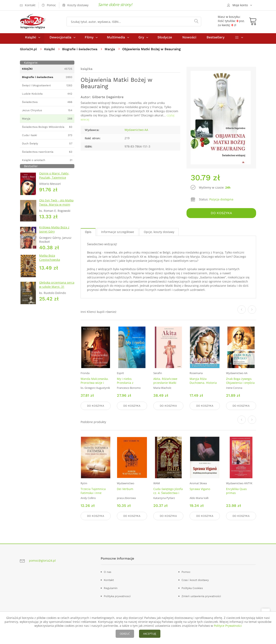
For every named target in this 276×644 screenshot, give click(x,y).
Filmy (89, 39)
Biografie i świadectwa (81, 51)
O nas (108, 572)
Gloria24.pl (29, 51)
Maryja (112, 51)
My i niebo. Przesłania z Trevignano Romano (131, 384)
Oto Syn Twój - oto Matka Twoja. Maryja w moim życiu (56, 206)
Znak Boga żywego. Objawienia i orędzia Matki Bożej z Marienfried (240, 386)
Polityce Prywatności (228, 626)
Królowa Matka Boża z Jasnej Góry (54, 231)
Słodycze (165, 39)
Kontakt (109, 580)
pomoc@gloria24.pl (42, 560)
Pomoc (186, 572)
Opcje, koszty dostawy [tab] (159, 233)
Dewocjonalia (60, 39)
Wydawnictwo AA (136, 132)
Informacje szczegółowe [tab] (118, 233)
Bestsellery (215, 39)
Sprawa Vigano (200, 490)
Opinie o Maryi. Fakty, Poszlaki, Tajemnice (54, 177)
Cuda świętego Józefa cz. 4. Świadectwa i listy (168, 493)
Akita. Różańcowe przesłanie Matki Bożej (165, 384)
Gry (141, 39)
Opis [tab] (88, 233)
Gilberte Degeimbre (108, 99)
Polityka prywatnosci (117, 596)
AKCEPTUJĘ (150, 634)
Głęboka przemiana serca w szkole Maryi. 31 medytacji (57, 288)
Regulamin (111, 588)
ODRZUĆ (125, 634)
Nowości (189, 39)
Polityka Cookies (192, 588)
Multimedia (116, 39)
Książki (31, 39)
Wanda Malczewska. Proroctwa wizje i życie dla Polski (95, 384)
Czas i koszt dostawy (195, 580)
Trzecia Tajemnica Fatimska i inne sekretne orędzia (93, 493)
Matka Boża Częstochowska (50, 259)
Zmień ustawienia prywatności (201, 596)
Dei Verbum (125, 490)
